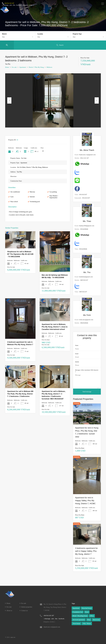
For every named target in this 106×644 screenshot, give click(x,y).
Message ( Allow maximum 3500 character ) (87, 371)
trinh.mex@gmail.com (86, 320)
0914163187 (83, 195)
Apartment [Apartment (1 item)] (76, 608)
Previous (9, 100)
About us (9, 611)
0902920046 (84, 323)
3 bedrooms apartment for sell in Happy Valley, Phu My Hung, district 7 (86, 551)
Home (7, 67)
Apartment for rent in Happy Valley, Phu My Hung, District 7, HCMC (85, 501)
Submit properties (27, 607)
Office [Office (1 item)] (92, 616)
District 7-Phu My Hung (36, 67)
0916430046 (84, 229)
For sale (14, 67)
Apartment (23, 67)
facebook (19, 5)
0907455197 (84, 280)
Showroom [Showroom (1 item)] (96, 620)
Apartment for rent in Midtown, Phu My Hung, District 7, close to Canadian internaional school (55, 327)
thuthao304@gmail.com (87, 226)
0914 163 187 (85, 158)
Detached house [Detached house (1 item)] (87, 608)
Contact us (24, 611)
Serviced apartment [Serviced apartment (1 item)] (79, 620)
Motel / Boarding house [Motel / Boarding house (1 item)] (80, 616)
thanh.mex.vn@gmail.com (87, 155)
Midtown (49, 67)
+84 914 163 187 (9, 3)
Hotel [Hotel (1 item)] (87, 612)
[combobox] (18, 37)
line (14, 5)
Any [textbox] (3, 37)
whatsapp (6, 5)
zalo (11, 5)
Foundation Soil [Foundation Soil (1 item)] (78, 612)
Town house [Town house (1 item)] (76, 623)
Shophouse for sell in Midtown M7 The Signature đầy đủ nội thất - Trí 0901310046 (20, 254)
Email (77, 354)
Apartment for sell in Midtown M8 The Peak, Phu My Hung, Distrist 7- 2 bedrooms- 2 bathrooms (20, 394)
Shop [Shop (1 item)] (89, 620)
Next (97, 100)
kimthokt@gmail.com (86, 277)
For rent (9, 607)
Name (77, 345)
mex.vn (13, 637)
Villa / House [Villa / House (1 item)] (87, 623)
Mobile (77, 362)
